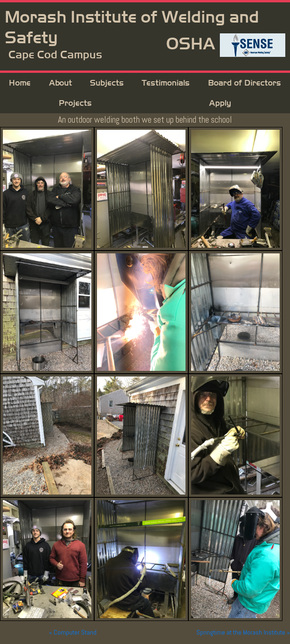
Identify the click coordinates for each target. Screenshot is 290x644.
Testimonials (166, 83)
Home (20, 83)
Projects (75, 103)
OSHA (191, 44)
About (60, 83)
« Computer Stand (73, 632)
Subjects (107, 83)
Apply (220, 103)
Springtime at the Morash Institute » (243, 632)
